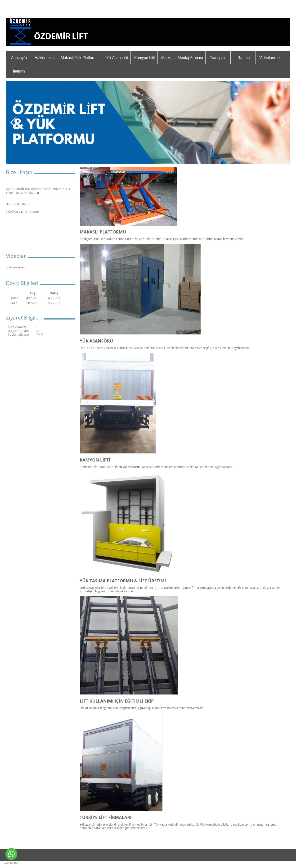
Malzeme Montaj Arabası (182, 58)
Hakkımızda (45, 58)
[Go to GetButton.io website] (11, 863)
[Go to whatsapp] (11, 854)
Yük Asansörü (116, 58)
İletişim (19, 71)
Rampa (244, 58)
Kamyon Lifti (145, 58)
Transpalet (219, 58)
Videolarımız (270, 58)
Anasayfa (19, 58)
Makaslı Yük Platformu (80, 58)
